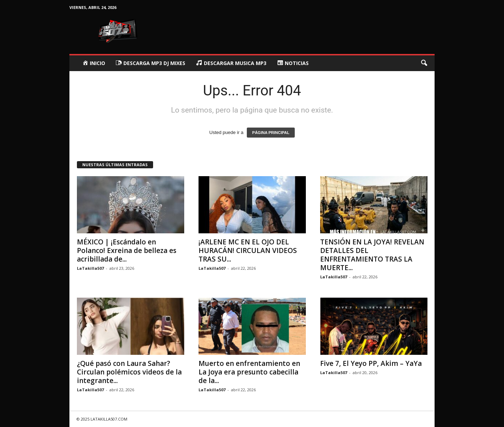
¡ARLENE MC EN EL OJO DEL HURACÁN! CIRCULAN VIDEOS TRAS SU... (248, 250)
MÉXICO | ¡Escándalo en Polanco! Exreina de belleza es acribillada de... (127, 250)
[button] (424, 63)
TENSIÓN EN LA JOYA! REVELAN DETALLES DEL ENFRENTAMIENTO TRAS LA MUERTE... (372, 255)
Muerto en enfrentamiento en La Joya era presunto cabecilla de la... (249, 372)
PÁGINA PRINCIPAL (271, 133)
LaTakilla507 (90, 268)
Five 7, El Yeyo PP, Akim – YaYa (371, 363)
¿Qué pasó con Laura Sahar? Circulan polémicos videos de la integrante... (129, 372)
